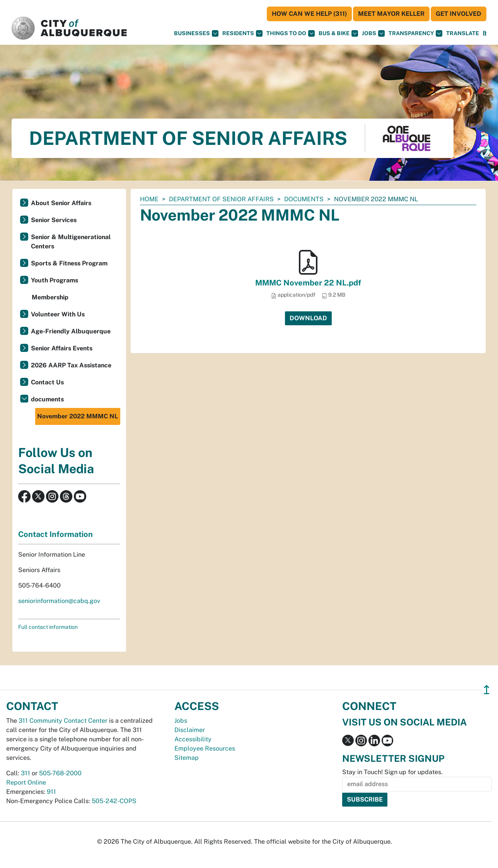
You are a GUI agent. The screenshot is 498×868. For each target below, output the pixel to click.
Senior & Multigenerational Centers (71, 242)
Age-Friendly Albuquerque (71, 331)
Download (308, 318)
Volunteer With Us (58, 314)
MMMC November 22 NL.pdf (308, 283)
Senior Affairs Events (62, 348)
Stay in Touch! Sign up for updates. (392, 772)
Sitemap (187, 758)
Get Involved (459, 14)
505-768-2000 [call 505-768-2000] (60, 773)
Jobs (373, 33)
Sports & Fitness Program (69, 263)
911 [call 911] (51, 792)
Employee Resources (205, 748)
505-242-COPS (114, 801)
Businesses (196, 33)
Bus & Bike (338, 33)
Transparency (415, 33)
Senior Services (54, 220)
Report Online (26, 782)
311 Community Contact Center (63, 721)
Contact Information (55, 534)
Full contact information (48, 627)
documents (304, 199)
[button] (463, 33)
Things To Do (291, 33)
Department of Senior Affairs (221, 199)
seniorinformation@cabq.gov (59, 601)
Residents (242, 33)
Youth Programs (55, 280)
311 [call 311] (26, 773)
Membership (50, 297)
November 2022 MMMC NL (78, 416)
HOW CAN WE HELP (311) (309, 14)
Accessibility (193, 739)
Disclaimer (190, 730)
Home (149, 199)
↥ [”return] (487, 690)
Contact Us (47, 382)
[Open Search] (485, 33)
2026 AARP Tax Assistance (71, 365)
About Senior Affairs (61, 203)
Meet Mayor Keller (391, 14)
